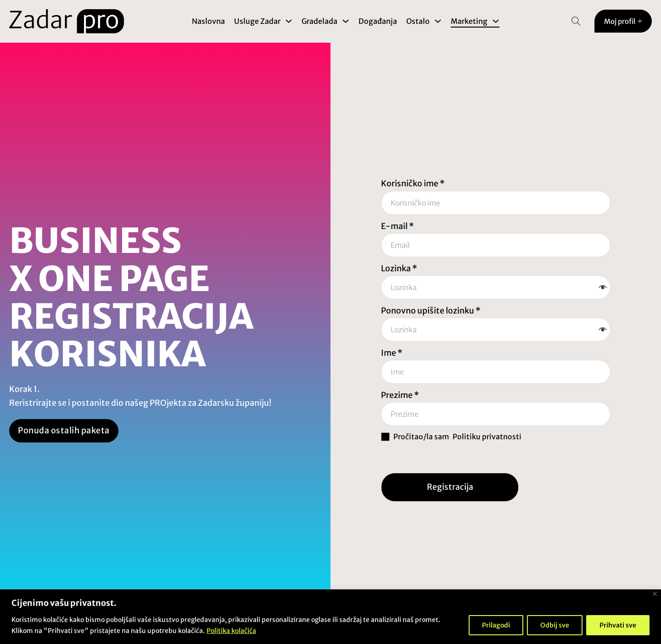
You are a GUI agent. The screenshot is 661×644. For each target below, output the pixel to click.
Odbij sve (555, 625)
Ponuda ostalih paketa (64, 430)
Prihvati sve (618, 625)
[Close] (655, 594)
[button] (603, 287)
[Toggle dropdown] (289, 21)
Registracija (450, 487)
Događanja (378, 21)
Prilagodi (496, 625)
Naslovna (208, 21)
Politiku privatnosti (487, 437)
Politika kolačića (231, 631)
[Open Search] (576, 21)
